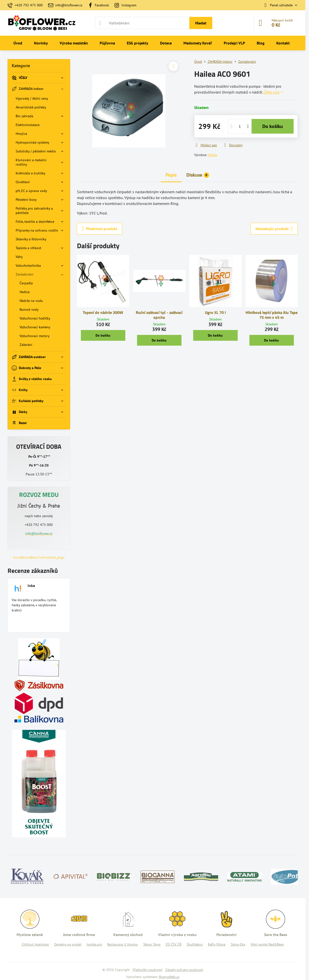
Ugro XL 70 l (215, 312)
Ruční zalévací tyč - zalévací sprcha (159, 315)
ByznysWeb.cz (169, 977)
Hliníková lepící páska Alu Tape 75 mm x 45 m (272, 315)
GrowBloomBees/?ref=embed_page (39, 557)
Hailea (213, 155)
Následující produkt (274, 229)
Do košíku (273, 126)
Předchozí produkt (100, 229)
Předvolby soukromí (148, 970)
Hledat (201, 23)
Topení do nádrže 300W (103, 312)
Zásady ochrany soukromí (184, 970)
